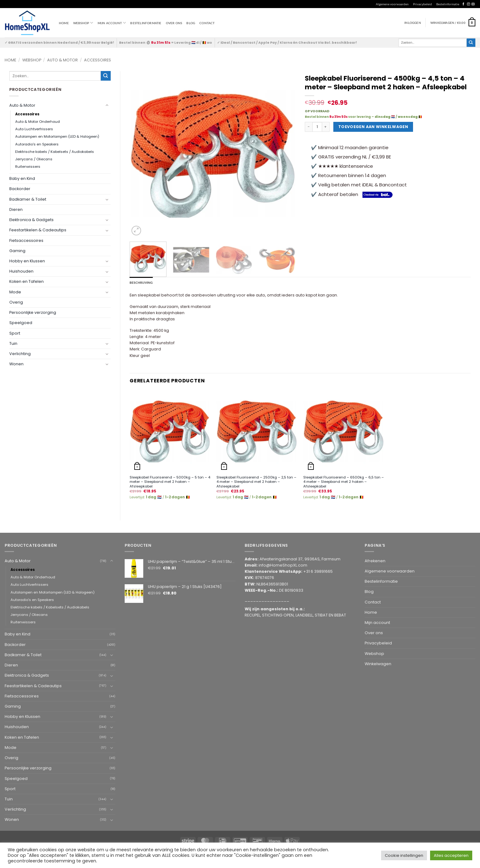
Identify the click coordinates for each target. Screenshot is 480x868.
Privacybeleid (422, 4)
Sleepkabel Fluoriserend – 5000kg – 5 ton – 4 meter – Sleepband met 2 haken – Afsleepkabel (170, 482)
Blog (191, 23)
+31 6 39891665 (318, 571)
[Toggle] (107, 105)
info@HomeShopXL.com (283, 565)
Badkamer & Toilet (28, 199)
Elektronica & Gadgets (31, 220)
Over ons (174, 23)
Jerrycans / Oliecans (34, 159)
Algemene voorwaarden (392, 4)
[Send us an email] (473, 4)
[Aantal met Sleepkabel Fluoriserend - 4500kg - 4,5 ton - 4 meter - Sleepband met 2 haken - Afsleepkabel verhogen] (326, 127)
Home (64, 23)
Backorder (20, 189)
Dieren (16, 209)
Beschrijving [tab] (141, 283)
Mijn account (112, 23)
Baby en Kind (22, 178)
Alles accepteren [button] (451, 855)
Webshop (32, 60)
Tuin (13, 343)
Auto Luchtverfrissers (34, 129)
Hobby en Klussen (27, 261)
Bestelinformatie (448, 4)
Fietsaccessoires (26, 240)
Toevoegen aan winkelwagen (373, 127)
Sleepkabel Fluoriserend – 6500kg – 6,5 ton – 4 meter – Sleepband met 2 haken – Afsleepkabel (344, 482)
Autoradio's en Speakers (37, 144)
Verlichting (20, 354)
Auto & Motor (62, 60)
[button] (453, 23)
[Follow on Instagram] (468, 4)
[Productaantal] (317, 127)
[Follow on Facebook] (463, 4)
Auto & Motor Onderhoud (38, 122)
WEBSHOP (83, 23)
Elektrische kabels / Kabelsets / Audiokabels (55, 152)
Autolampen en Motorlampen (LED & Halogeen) (57, 136)
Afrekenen (375, 561)
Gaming (17, 251)
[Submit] (471, 43)
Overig (16, 302)
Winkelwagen (378, 664)
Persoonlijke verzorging (33, 312)
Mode (15, 292)
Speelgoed (21, 323)
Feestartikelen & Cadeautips (38, 230)
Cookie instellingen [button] (404, 855)
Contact (207, 23)
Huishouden (21, 271)
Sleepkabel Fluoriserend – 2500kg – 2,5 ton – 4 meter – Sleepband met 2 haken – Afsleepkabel (256, 482)
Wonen (16, 364)
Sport (15, 333)
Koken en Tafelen (27, 281)
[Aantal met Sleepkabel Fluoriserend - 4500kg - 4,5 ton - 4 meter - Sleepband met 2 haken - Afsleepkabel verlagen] (309, 127)
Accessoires (98, 60)
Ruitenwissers (28, 167)
